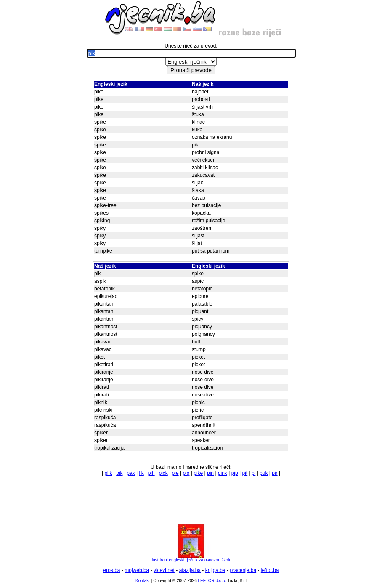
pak (131, 473)
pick (163, 473)
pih (151, 473)
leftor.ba (270, 570)
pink (223, 473)
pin (210, 473)
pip (235, 473)
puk (264, 473)
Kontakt (143, 581)
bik (119, 473)
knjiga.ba (215, 570)
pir (275, 473)
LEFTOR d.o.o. (212, 581)
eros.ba (112, 570)
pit (245, 473)
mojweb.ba (137, 570)
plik (108, 473)
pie (175, 473)
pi (253, 473)
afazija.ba (190, 570)
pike (198, 473)
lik (142, 473)
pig (186, 473)
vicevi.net (164, 570)
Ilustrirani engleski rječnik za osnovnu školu (191, 558)
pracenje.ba (243, 570)
